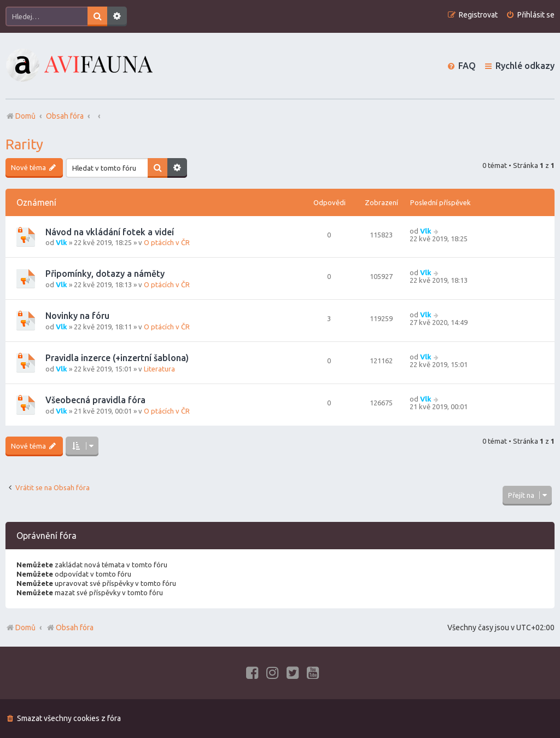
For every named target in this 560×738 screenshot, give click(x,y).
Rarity (24, 144)
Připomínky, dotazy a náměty (105, 274)
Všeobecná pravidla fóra (95, 400)
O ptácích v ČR (167, 242)
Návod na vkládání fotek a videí (110, 232)
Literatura (159, 369)
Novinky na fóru (77, 316)
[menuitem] (530, 15)
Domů (25, 627)
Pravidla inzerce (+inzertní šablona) (117, 358)
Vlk (62, 242)
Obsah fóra (70, 627)
